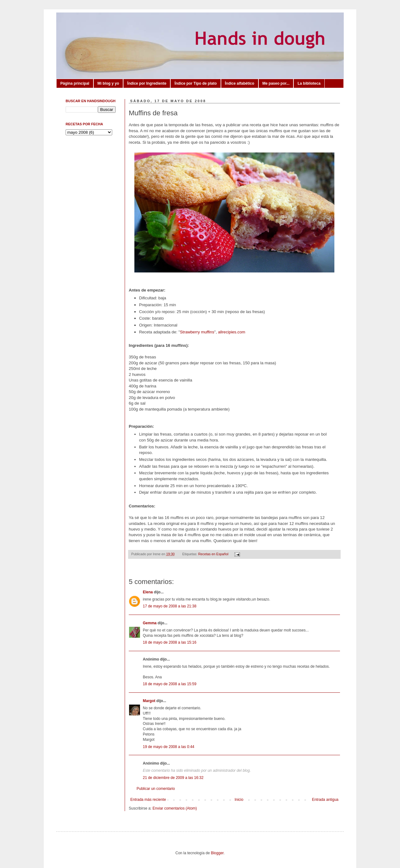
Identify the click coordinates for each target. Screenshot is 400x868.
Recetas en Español (213, 554)
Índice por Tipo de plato (195, 83)
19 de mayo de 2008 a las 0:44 (169, 747)
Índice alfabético (240, 83)
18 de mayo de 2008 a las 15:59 (170, 684)
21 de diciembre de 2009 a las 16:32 (173, 778)
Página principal (75, 83)
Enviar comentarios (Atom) (175, 808)
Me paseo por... (276, 83)
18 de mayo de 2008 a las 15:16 (170, 642)
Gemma (150, 623)
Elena (148, 592)
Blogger (217, 853)
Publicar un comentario (156, 789)
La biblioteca (309, 83)
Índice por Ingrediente (147, 83)
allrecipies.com (232, 332)
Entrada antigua (325, 800)
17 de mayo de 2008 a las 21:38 (170, 606)
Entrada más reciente (148, 800)
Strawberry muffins (197, 332)
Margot (149, 701)
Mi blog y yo (108, 83)
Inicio (239, 800)
